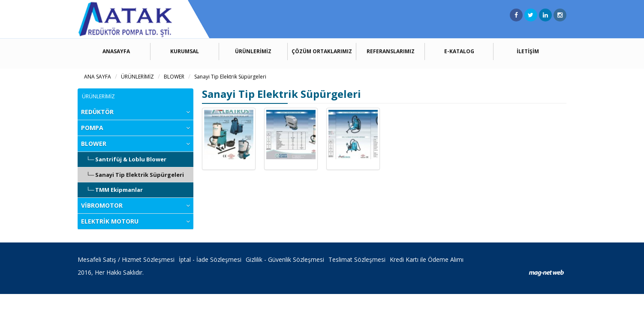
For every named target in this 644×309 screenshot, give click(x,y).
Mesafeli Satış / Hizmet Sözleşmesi (126, 259)
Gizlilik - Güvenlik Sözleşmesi (285, 259)
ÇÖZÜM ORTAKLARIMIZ (322, 51)
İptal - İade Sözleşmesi (210, 259)
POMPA (92, 128)
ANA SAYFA (98, 77)
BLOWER (174, 77)
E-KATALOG (459, 51)
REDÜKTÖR (97, 112)
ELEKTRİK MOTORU (110, 221)
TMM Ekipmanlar (119, 190)
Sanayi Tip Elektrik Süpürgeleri (230, 77)
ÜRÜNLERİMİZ (253, 51)
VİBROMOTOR (102, 205)
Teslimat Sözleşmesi (357, 259)
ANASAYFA (116, 51)
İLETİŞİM (528, 51)
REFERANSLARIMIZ (391, 51)
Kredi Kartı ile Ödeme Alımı (427, 259)
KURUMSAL (185, 51)
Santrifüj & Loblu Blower (131, 159)
